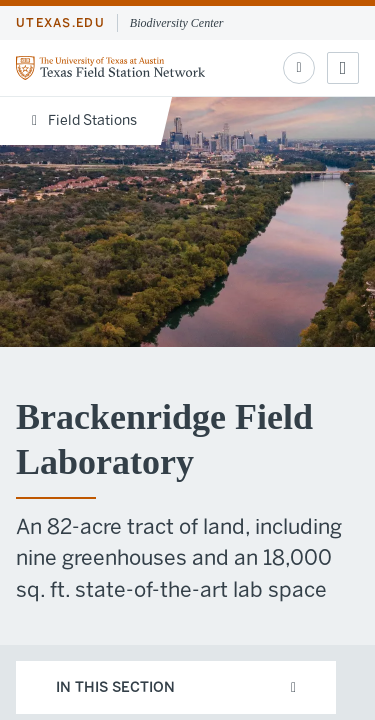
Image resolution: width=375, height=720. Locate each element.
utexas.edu (60, 23)
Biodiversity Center (177, 23)
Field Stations (84, 120)
